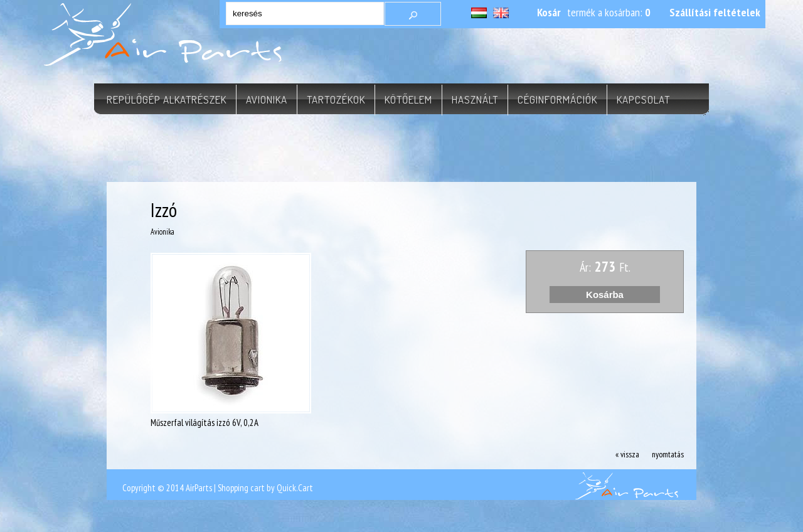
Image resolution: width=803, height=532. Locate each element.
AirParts (199, 488)
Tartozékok (336, 99)
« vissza (627, 454)
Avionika (267, 99)
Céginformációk (557, 99)
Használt (475, 99)
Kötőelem (408, 99)
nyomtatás (668, 454)
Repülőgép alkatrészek (167, 99)
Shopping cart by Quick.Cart (265, 488)
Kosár (549, 12)
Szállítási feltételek (715, 12)
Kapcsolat (643, 99)
